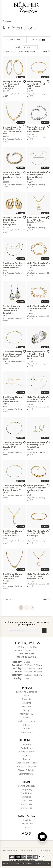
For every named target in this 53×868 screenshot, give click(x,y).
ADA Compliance (42, 851)
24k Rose (26, 744)
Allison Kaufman (27, 752)
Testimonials (26, 797)
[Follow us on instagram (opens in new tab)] (26, 833)
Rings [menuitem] (26, 695)
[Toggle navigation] (5, 13)
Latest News (27, 801)
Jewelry (8, 21)
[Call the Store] (26, 654)
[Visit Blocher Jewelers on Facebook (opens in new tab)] (23, 833)
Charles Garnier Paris (26, 763)
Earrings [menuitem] (26, 710)
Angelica (26, 755)
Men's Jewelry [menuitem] (27, 714)
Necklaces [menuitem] (26, 706)
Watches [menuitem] (26, 718)
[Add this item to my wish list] (24, 81)
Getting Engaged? (26, 786)
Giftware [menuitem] (27, 725)
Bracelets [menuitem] (26, 699)
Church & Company (26, 766)
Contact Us (26, 804)
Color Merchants (27, 774)
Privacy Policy (39, 863)
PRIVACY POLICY (10, 851)
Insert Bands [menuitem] (27, 732)
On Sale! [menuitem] (27, 729)
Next (45, 52)
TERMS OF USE (26, 851)
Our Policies (26, 808)
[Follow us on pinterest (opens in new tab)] (30, 833)
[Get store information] (26, 657)
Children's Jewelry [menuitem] (26, 721)
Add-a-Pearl (26, 748)
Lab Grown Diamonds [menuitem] (27, 692)
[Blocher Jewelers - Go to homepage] (27, 7)
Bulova (27, 759)
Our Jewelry (27, 789)
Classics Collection (26, 770)
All (32, 607)
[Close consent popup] (49, 863)
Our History (26, 793)
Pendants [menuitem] (27, 703)
